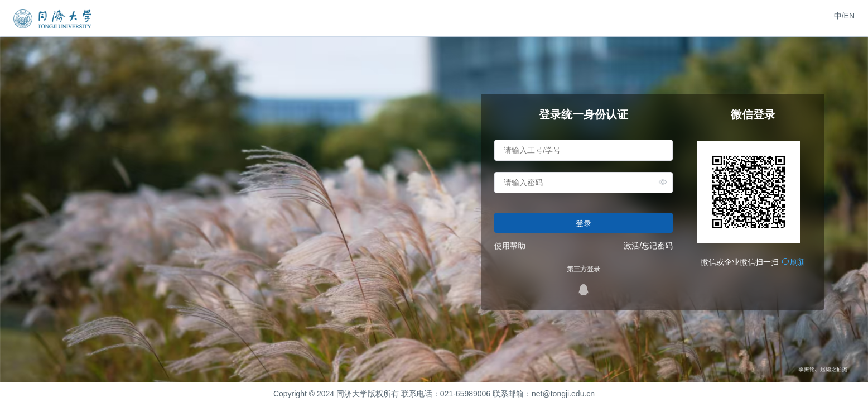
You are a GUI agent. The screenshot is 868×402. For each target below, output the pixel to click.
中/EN (844, 16)
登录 (584, 223)
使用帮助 (510, 246)
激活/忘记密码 (648, 246)
